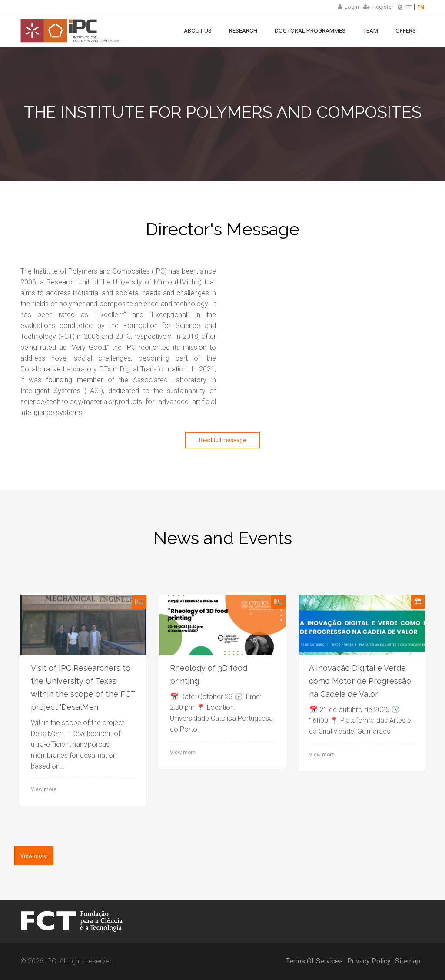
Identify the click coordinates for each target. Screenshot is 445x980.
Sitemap (408, 961)
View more (44, 789)
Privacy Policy (369, 961)
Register (378, 7)
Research (243, 30)
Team (370, 30)
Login (349, 7)
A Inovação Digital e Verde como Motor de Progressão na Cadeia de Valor (360, 681)
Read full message (222, 440)
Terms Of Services (314, 961)
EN (421, 7)
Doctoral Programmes (310, 30)
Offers (406, 30)
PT (408, 7)
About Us (198, 30)
